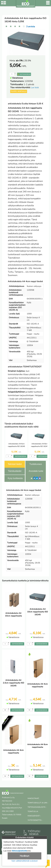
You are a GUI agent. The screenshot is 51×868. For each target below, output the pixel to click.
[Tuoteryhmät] (4, 4)
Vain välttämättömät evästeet (24, 861)
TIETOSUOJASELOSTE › (37, 807)
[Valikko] (48, 4)
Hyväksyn (25, 856)
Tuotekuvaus (36, 464)
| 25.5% (23, 61)
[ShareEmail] (32, 478)
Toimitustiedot (15, 471)
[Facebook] (40, 478)
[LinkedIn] (34, 478)
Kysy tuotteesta (15, 478)
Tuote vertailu (19, 91)
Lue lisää (35, 87)
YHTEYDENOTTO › (35, 820)
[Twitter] (37, 478)
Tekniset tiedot (15, 464)
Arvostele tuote (36, 471)
